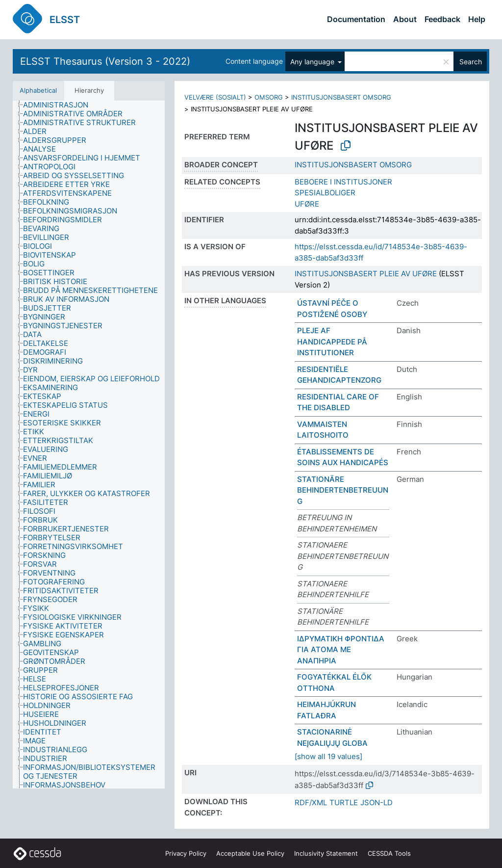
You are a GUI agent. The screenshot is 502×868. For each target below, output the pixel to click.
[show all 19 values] (328, 756)
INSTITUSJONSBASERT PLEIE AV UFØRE (366, 274)
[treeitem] (60, 105)
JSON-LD (376, 802)
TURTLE (344, 802)
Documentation (356, 19)
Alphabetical (38, 90)
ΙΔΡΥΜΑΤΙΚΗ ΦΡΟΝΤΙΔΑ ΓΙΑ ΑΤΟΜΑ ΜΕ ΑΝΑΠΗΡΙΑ (341, 650)
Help (477, 19)
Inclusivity (326, 853)
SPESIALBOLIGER (325, 193)
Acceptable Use (250, 853)
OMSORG (269, 97)
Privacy (186, 853)
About (405, 19)
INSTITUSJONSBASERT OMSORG (341, 97)
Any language (313, 62)
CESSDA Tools (389, 853)
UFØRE (307, 204)
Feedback (442, 19)
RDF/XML (311, 802)
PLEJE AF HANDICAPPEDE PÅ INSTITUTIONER (332, 342)
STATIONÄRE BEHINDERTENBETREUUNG (343, 490)
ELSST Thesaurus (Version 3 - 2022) (105, 61)
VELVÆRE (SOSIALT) (215, 97)
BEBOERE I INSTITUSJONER (343, 182)
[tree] (89, 445)
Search (471, 62)
